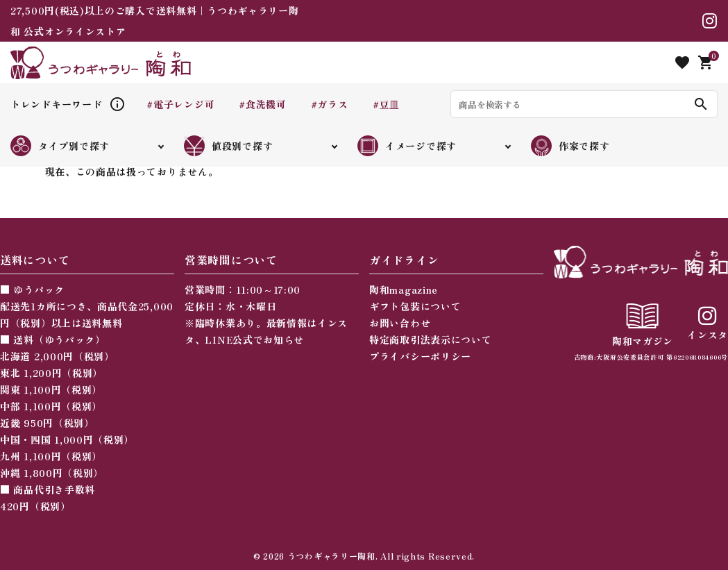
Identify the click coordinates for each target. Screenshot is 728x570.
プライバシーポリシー (420, 356)
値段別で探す (228, 146)
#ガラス (330, 104)
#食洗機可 (263, 104)
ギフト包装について (415, 306)
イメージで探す (407, 146)
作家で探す (570, 146)
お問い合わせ (400, 323)
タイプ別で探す (60, 146)
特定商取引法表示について (430, 340)
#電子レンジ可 (180, 104)
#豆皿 (386, 104)
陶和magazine (404, 290)
